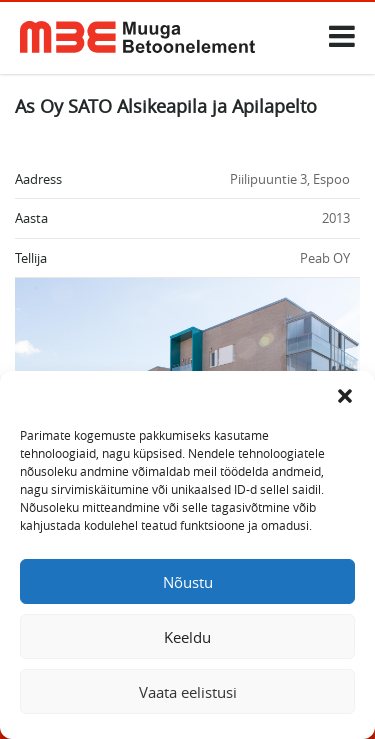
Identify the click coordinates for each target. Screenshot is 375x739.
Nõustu (188, 582)
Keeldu (187, 637)
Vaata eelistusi (188, 692)
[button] (345, 396)
